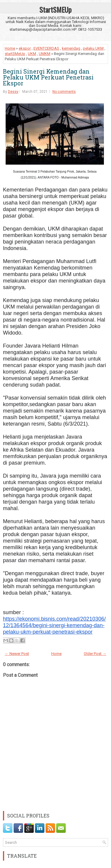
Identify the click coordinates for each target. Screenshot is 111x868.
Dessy (13, 92)
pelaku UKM (93, 48)
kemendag (71, 48)
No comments (64, 92)
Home (10, 48)
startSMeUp (15, 54)
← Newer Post (17, 654)
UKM (32, 54)
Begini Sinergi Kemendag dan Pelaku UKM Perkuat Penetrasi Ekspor (48, 77)
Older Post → (95, 654)
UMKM (45, 54)
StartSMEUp (55, 9)
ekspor (25, 48)
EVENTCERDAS (46, 48)
